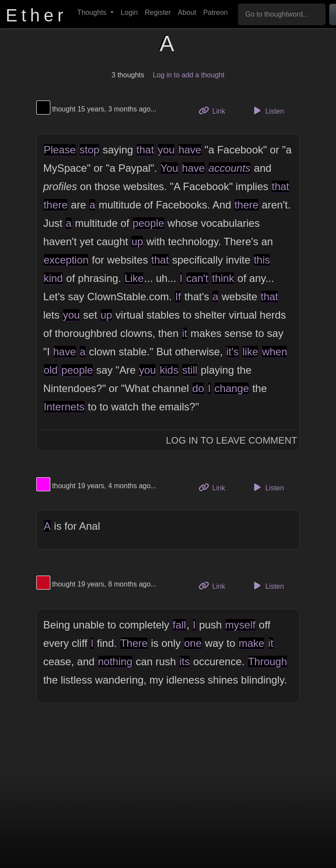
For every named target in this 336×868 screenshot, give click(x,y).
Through (268, 661)
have (190, 150)
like (250, 352)
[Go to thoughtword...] (282, 14)
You (170, 168)
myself (240, 625)
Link (215, 110)
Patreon (215, 12)
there (56, 205)
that (145, 150)
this (262, 260)
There (134, 643)
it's (233, 352)
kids (169, 370)
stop (89, 150)
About (187, 12)
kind (53, 278)
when (275, 352)
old (51, 370)
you (166, 150)
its (185, 661)
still (190, 370)
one (193, 643)
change (232, 388)
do (198, 388)
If (178, 297)
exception (66, 260)
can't (197, 278)
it (185, 333)
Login (129, 12)
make (251, 643)
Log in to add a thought (189, 75)
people (148, 223)
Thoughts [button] (93, 12)
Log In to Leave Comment (231, 440)
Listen (267, 111)
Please (60, 150)
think (223, 278)
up (137, 241)
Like (134, 278)
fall (180, 625)
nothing (115, 661)
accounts (230, 168)
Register (158, 12)
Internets (64, 407)
